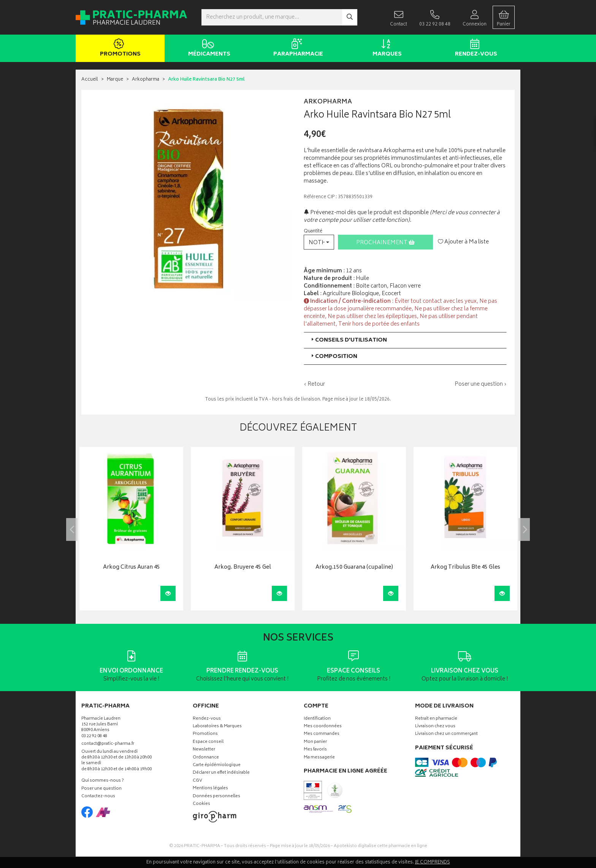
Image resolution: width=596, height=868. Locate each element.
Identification (317, 719)
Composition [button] (334, 357)
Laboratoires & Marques (217, 727)
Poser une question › (481, 385)
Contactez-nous (98, 797)
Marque (115, 80)
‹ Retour (314, 384)
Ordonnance (206, 758)
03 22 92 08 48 (94, 737)
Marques (386, 49)
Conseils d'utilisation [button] (348, 340)
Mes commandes (322, 734)
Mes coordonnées (323, 727)
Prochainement (385, 243)
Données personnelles (216, 797)
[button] (319, 242)
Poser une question (101, 789)
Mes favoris (315, 750)
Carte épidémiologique (217, 765)
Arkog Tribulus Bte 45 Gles (465, 568)
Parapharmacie (297, 49)
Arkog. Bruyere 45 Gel (243, 568)
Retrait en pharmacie (436, 719)
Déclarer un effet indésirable (221, 773)
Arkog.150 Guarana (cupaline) (354, 568)
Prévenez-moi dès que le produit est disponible (366, 213)
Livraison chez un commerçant (446, 734)
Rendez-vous (475, 49)
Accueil (90, 80)
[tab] (405, 340)
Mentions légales (210, 789)
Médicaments (208, 49)
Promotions (119, 49)
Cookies (201, 804)
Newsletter (204, 750)
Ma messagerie (319, 758)
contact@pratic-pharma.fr (108, 745)
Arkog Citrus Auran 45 (132, 568)
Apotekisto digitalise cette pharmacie (380, 846)
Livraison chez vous (435, 727)
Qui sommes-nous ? (103, 781)
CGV (197, 781)
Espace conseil (208, 742)
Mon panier (315, 742)
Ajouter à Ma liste (463, 242)
